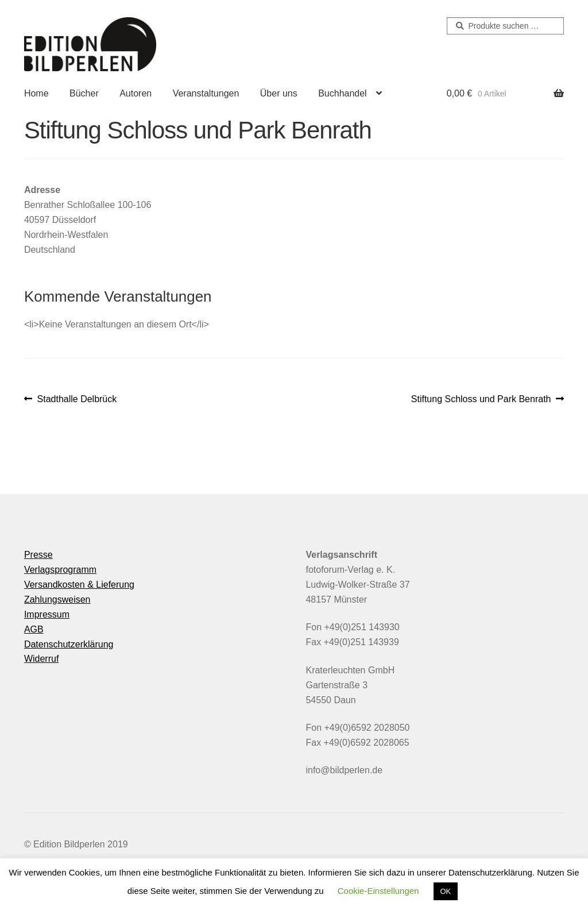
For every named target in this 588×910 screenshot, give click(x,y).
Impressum (47, 614)
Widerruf (41, 659)
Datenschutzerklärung (69, 644)
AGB (34, 629)
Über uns (279, 93)
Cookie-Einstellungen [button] (378, 891)
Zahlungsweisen (57, 599)
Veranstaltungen (206, 93)
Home (36, 93)
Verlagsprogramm (60, 570)
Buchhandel (343, 93)
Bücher (84, 93)
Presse (38, 555)
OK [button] (446, 891)
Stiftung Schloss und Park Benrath (481, 399)
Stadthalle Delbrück (77, 399)
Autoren (136, 93)
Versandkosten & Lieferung (79, 585)
